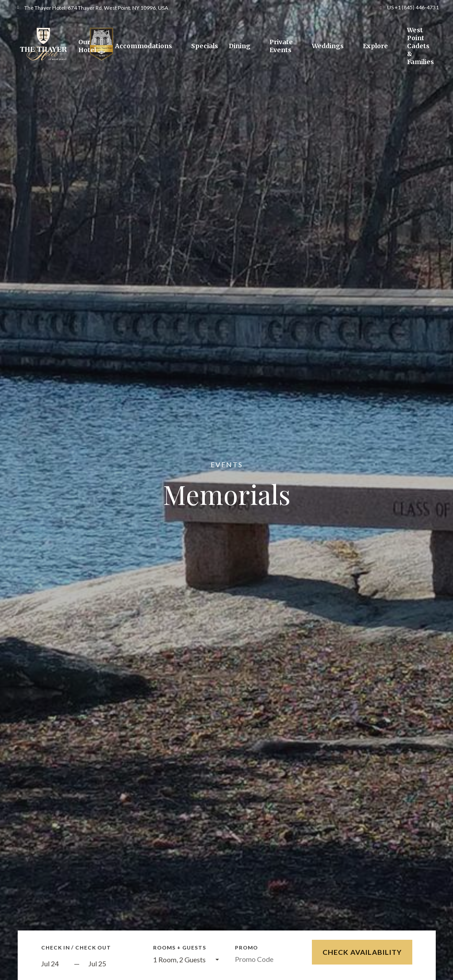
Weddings (328, 46)
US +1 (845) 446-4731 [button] (413, 7)
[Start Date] (55, 964)
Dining (240, 46)
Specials (205, 46)
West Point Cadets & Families (420, 46)
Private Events (281, 46)
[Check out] (113, 964)
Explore (375, 46)
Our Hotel (87, 46)
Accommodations (144, 46)
